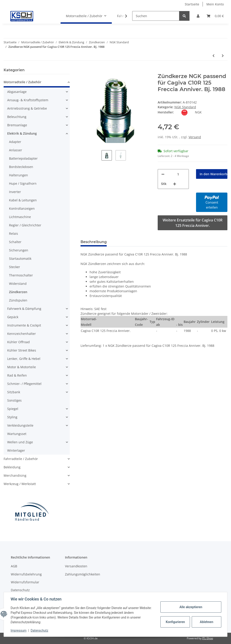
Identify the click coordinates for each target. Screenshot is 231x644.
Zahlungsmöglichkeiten (83, 574)
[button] (198, 16)
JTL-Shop (208, 638)
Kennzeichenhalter (22, 334)
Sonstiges (14, 400)
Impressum (19, 630)
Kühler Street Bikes (22, 350)
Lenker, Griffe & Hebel (24, 359)
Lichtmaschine (20, 217)
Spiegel (13, 409)
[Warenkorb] (215, 16)
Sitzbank (14, 392)
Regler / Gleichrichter (25, 225)
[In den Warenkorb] (84, 71)
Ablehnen (206, 622)
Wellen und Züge (20, 442)
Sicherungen (19, 250)
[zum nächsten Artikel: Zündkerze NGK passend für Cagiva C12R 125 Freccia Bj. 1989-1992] (223, 56)
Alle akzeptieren (190, 607)
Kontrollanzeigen (22, 208)
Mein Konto (215, 4)
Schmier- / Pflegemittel (24, 384)
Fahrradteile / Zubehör (21, 459)
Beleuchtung (17, 117)
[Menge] (178, 174)
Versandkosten (76, 566)
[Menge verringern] (163, 174)
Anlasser (16, 150)
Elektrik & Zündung (22, 133)
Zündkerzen (18, 292)
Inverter (15, 192)
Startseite (192, 4)
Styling (12, 417)
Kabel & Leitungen (23, 200)
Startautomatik (20, 259)
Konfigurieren (175, 622)
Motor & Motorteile (22, 367)
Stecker (15, 267)
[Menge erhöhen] (175, 184)
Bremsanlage (17, 125)
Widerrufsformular (25, 582)
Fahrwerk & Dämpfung (24, 309)
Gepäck (13, 317)
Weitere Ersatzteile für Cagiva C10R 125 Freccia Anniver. (193, 223)
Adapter (15, 142)
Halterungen (18, 175)
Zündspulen (18, 300)
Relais (14, 233)
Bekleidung (12, 467)
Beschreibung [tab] (94, 242)
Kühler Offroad (18, 342)
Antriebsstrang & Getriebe (27, 108)
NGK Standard (185, 107)
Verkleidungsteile (20, 425)
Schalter (15, 242)
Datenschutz (20, 590)
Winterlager (16, 450)
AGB (14, 566)
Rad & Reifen (17, 375)
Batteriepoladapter (23, 158)
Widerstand (18, 284)
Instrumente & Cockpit (24, 325)
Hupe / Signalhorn (23, 183)
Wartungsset (17, 434)
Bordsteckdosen (21, 167)
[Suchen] (156, 16)
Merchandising (15, 475)
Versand (195, 137)
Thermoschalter (21, 275)
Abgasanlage (17, 92)
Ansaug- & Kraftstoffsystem (28, 100)
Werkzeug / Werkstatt (20, 484)
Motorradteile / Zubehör (22, 82)
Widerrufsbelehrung (26, 574)
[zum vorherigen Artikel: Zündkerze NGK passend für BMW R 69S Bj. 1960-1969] (214, 56)
